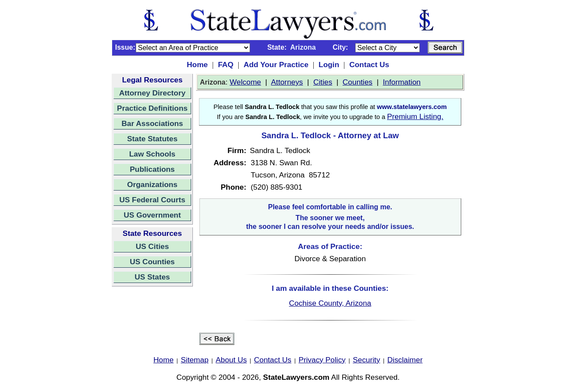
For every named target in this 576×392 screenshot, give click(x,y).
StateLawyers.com (296, 377)
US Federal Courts (152, 200)
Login (329, 65)
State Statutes (152, 139)
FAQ (226, 65)
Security (367, 360)
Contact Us (369, 65)
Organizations (152, 184)
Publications (152, 169)
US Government (153, 215)
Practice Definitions (152, 108)
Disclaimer (405, 360)
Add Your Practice (276, 65)
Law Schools (152, 154)
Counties (357, 82)
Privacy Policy (322, 360)
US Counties (152, 262)
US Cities (152, 246)
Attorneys (287, 82)
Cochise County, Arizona (330, 303)
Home (197, 65)
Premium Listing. (415, 116)
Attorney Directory (152, 93)
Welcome (245, 82)
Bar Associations (153, 123)
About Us (231, 360)
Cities (323, 82)
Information (402, 82)
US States (153, 277)
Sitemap (195, 360)
